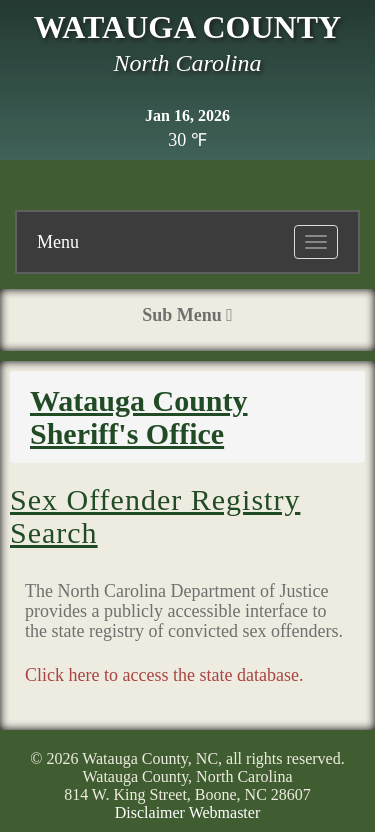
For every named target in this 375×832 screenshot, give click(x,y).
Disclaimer (150, 812)
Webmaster (225, 812)
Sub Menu (187, 315)
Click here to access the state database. (164, 675)
